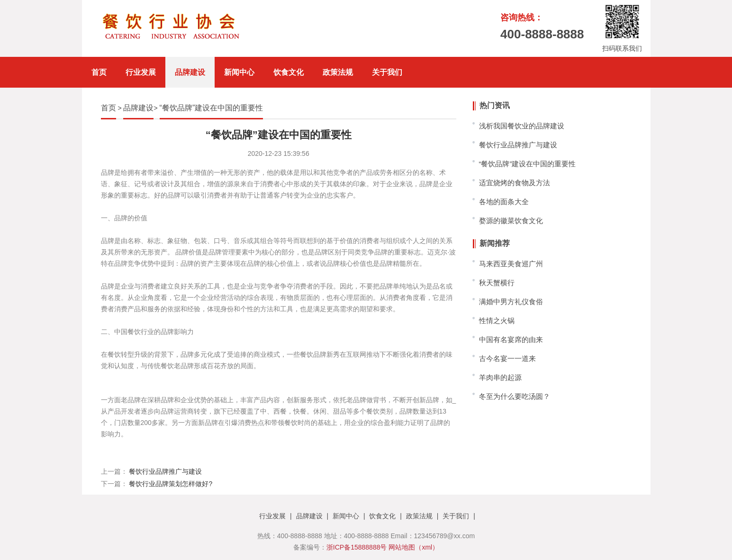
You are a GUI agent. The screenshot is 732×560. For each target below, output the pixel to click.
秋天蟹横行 (497, 283)
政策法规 (338, 72)
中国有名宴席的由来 (511, 339)
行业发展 (141, 72)
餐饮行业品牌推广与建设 (165, 471)
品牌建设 (190, 72)
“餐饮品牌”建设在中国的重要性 (212, 108)
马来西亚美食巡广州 (511, 264)
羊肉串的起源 (500, 377)
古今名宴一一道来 (507, 358)
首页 (99, 72)
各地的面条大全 (504, 202)
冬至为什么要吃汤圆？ (515, 396)
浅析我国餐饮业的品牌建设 (522, 126)
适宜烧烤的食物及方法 (515, 183)
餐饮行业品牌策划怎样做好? (171, 484)
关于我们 (387, 72)
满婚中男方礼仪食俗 (511, 302)
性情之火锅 (497, 321)
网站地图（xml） (414, 547)
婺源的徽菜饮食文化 (511, 221)
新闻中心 (239, 72)
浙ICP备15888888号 (357, 547)
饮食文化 (289, 72)
